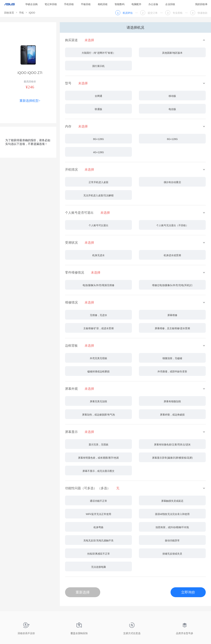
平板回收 (86, 4)
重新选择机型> (30, 101)
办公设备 (153, 4)
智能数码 (120, 4)
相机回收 (103, 4)
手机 (21, 13)
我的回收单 (201, 4)
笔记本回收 (51, 4)
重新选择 (83, 592)
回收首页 (9, 13)
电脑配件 (136, 4)
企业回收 (170, 4)
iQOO (32, 13)
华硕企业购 (31, 4)
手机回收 (69, 4)
